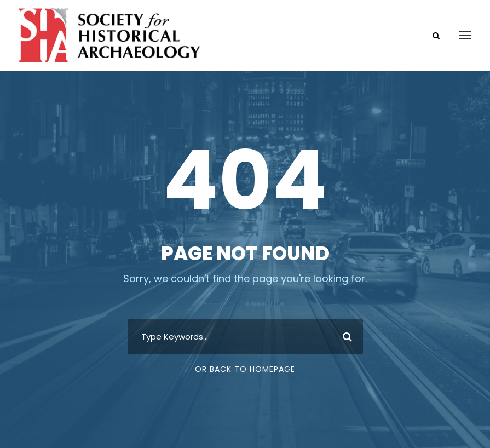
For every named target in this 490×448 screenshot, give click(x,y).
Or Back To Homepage (245, 369)
